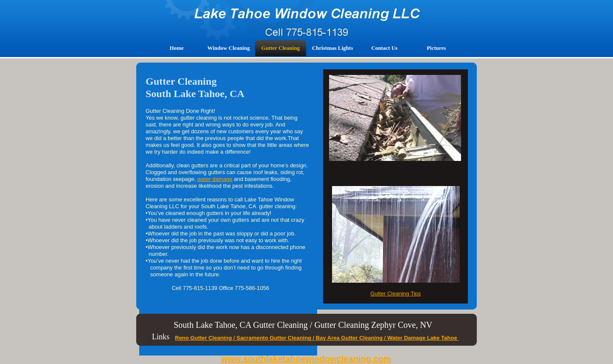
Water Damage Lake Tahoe (423, 338)
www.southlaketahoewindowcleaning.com (306, 359)
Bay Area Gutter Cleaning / (351, 338)
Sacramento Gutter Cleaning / (275, 338)
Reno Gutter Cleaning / (206, 338)
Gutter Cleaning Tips (396, 294)
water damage (215, 179)
